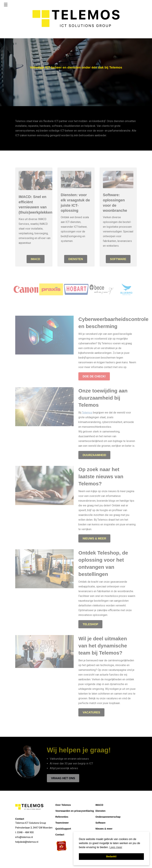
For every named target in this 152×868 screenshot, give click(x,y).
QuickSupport (63, 829)
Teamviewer (62, 823)
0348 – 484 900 (25, 832)
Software (100, 823)
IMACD (99, 805)
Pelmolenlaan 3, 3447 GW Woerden (34, 828)
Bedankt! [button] (111, 856)
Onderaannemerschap (108, 817)
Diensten (100, 811)
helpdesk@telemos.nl (27, 842)
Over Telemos (63, 805)
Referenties (62, 817)
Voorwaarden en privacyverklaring (75, 811)
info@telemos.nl (24, 837)
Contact (60, 835)
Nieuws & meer (104, 829)
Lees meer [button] (116, 847)
